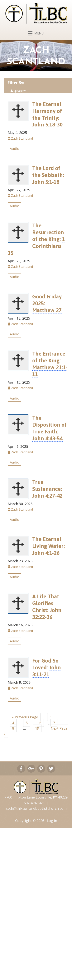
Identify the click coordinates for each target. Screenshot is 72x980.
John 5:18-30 (47, 124)
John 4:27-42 (47, 496)
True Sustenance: (47, 489)
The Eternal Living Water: (48, 546)
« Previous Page (25, 717)
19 (37, 728)
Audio (14, 149)
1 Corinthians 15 (36, 246)
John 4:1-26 (46, 553)
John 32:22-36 (47, 613)
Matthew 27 (47, 310)
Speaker (18, 91)
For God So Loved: (47, 667)
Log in (52, 821)
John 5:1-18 (46, 182)
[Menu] (36, 33)
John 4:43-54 (47, 438)
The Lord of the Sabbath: (48, 175)
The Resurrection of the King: (36, 239)
